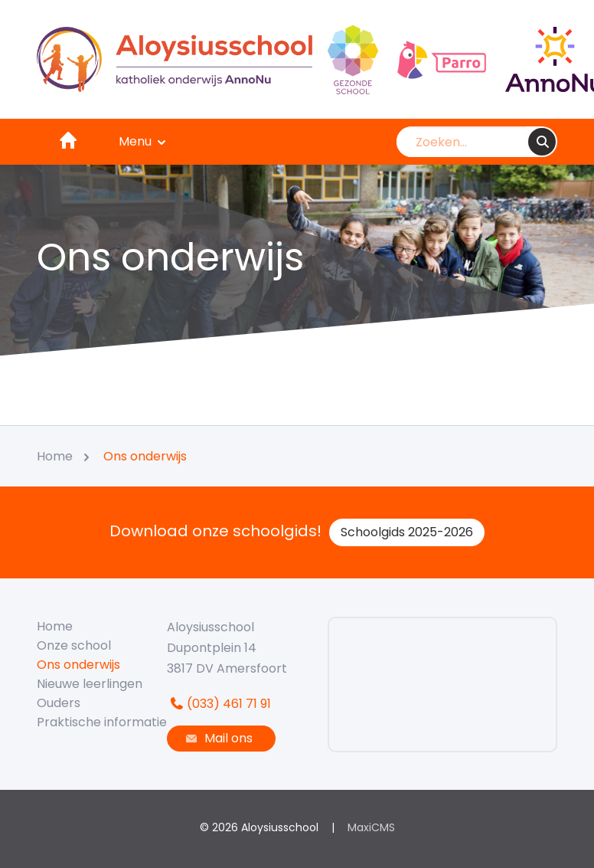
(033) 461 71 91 (219, 704)
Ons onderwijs (78, 665)
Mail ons (217, 738)
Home (55, 626)
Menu (143, 141)
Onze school (74, 645)
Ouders (59, 703)
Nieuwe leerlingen (90, 684)
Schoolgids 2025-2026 (407, 532)
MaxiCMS (371, 827)
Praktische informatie (102, 722)
